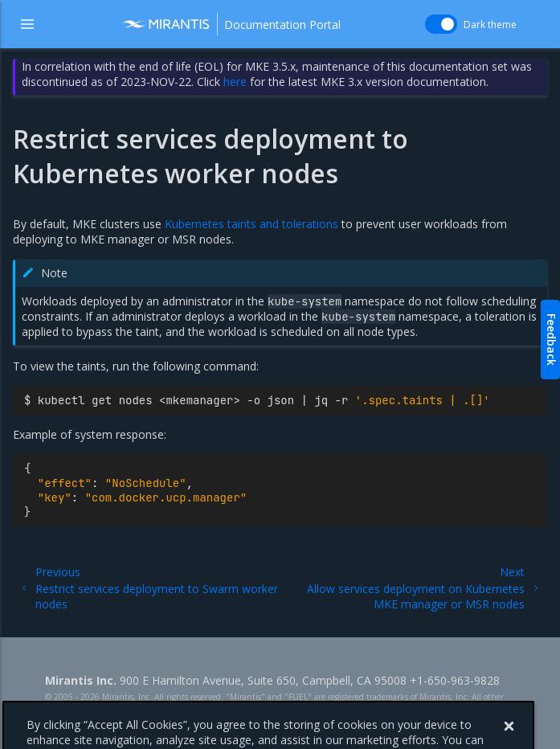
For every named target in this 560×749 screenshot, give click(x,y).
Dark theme (490, 25)
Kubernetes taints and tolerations (251, 224)
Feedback (552, 340)
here (235, 82)
